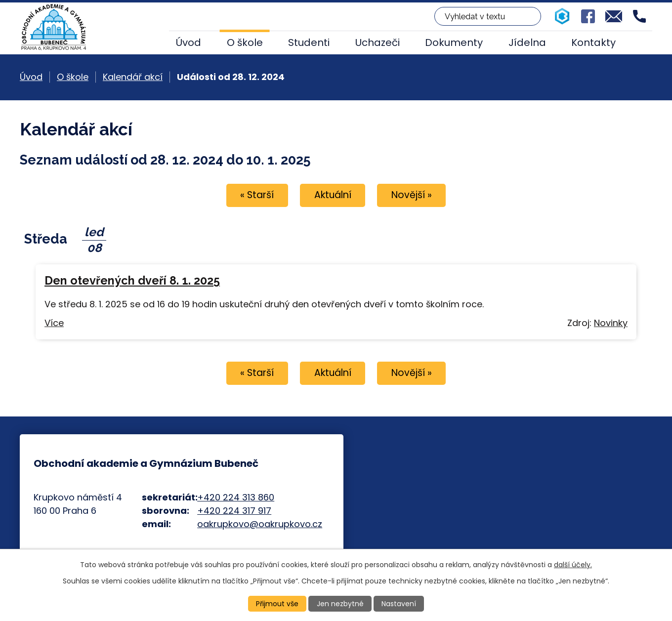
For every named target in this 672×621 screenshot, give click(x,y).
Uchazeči (378, 42)
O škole (245, 42)
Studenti (309, 42)
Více (54, 323)
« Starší (257, 195)
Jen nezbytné (340, 604)
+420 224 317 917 (234, 511)
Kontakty (593, 42)
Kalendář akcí (133, 77)
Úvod (189, 42)
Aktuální (333, 195)
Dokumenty (454, 42)
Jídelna (527, 42)
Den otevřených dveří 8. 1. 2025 (132, 280)
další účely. (573, 565)
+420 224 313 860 (236, 497)
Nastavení (399, 604)
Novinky (611, 323)
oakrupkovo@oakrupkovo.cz (260, 524)
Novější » (412, 195)
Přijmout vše (277, 604)
